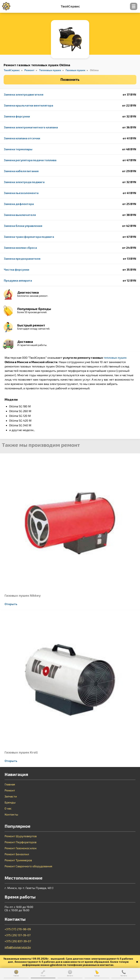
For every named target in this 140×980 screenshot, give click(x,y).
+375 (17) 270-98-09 (18, 929)
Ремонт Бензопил (17, 854)
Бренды (10, 802)
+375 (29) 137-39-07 (17, 935)
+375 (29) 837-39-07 (18, 941)
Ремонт (10, 790)
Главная (10, 784)
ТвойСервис (70, 6)
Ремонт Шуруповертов (21, 836)
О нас (8, 808)
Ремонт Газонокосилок (21, 848)
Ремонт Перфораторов (21, 842)
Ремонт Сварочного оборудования (28, 866)
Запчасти (11, 796)
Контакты (11, 814)
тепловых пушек (115, 358)
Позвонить (70, 79)
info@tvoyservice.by (18, 947)
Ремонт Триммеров (18, 860)
